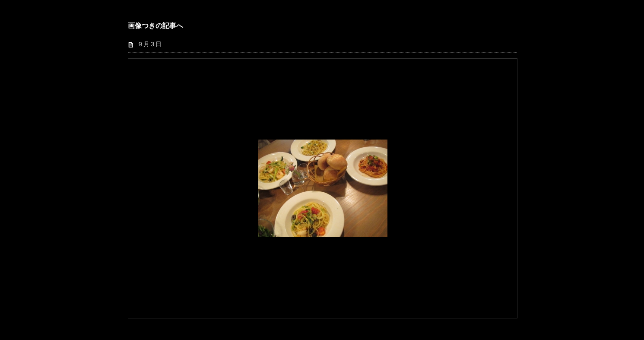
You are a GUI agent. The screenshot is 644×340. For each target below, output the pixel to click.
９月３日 (149, 44)
